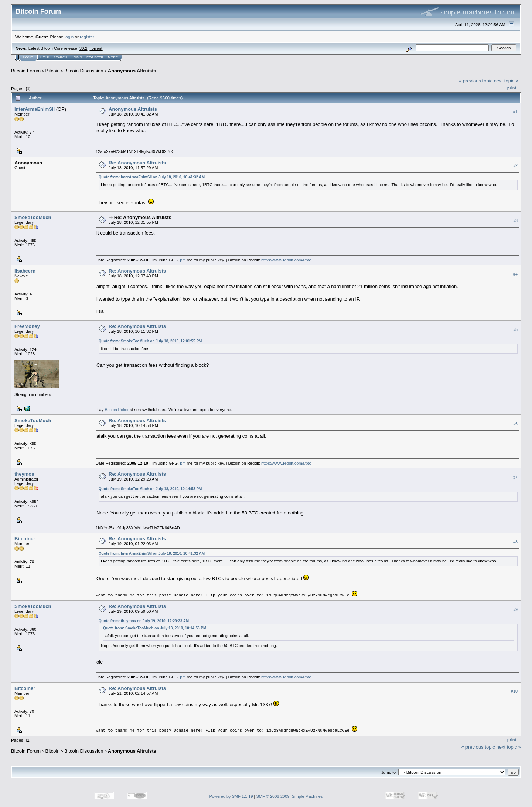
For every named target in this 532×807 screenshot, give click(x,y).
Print (512, 88)
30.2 (83, 48)
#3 (515, 220)
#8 (515, 542)
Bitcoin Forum (26, 71)
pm (183, 260)
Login (77, 57)
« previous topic (476, 81)
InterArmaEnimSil (35, 109)
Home (28, 57)
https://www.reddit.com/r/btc (286, 260)
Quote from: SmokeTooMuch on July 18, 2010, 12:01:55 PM (150, 341)
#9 (515, 609)
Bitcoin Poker (117, 410)
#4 (515, 274)
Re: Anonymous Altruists (137, 163)
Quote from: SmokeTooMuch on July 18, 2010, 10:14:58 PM (150, 489)
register (87, 37)
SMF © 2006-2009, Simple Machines (290, 796)
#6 (515, 424)
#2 (515, 165)
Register (95, 57)
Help (45, 57)
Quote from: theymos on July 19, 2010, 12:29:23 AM (144, 621)
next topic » (506, 81)
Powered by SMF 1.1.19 (231, 796)
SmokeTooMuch (33, 217)
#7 (515, 477)
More (113, 57)
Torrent (96, 48)
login (69, 37)
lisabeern (25, 271)
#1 (515, 112)
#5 (515, 329)
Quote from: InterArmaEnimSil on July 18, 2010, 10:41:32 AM (152, 177)
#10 (514, 691)
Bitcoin (53, 71)
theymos (24, 474)
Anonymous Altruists (132, 71)
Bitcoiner (25, 539)
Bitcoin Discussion (84, 71)
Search (61, 57)
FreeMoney (27, 326)
